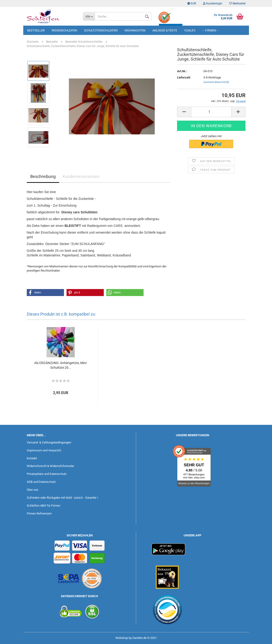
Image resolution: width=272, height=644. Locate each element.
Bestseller (36, 30)
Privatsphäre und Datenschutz (47, 474)
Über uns (33, 490)
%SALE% (190, 30)
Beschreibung (43, 176)
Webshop (122, 638)
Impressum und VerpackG (44, 450)
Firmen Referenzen (39, 513)
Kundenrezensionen (81, 176)
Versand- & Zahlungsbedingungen (49, 442)
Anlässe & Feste (165, 30)
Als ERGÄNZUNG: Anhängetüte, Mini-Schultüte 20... (61, 365)
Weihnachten (135, 30)
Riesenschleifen (64, 30)
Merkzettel (237, 3)
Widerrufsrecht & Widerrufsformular (50, 466)
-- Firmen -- (211, 30)
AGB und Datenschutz (41, 482)
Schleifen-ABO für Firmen (44, 506)
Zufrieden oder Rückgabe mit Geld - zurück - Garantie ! (62, 498)
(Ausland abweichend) (216, 82)
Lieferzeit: (184, 77)
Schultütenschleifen (101, 30)
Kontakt (32, 458)
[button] (45, 293)
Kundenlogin (213, 3)
